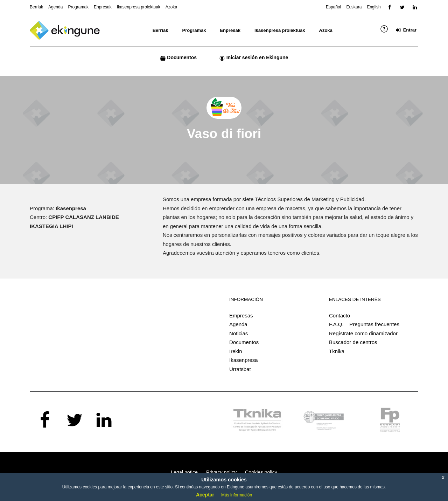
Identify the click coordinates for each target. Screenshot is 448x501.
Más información (237, 495)
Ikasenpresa (244, 360)
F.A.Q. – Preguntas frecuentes (364, 324)
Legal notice (184, 472)
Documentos (244, 342)
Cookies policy (261, 472)
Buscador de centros (353, 342)
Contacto (339, 315)
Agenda (238, 324)
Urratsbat (240, 369)
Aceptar (205, 495)
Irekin (236, 351)
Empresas (241, 315)
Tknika (337, 351)
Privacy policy (221, 472)
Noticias (239, 333)
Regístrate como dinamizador (363, 333)
